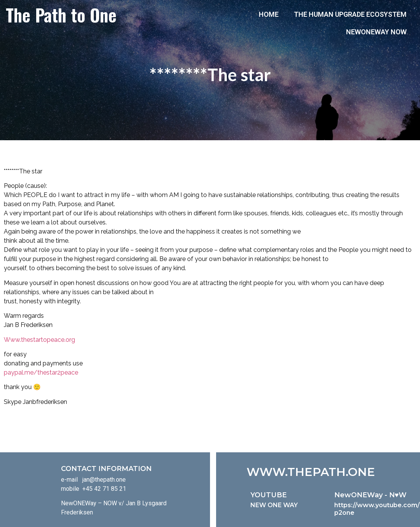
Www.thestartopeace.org (39, 340)
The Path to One (61, 14)
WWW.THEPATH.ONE (311, 472)
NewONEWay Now (376, 32)
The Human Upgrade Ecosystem (350, 14)
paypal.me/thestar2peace (41, 372)
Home (269, 14)
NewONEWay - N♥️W (371, 495)
